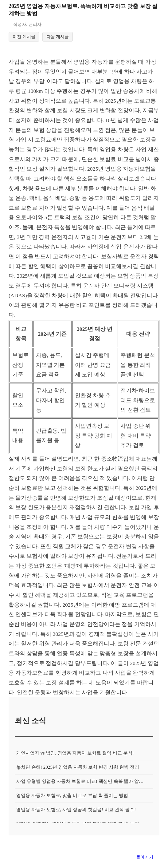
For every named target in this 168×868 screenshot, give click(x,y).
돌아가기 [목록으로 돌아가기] (145, 861)
